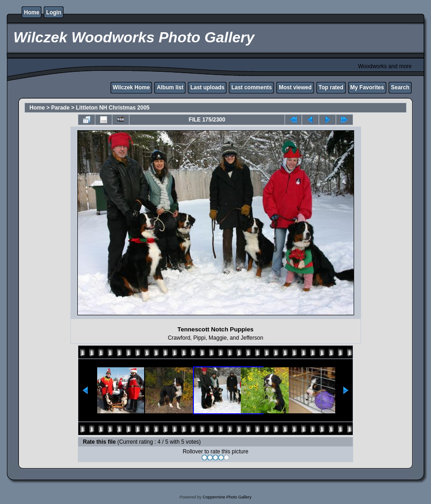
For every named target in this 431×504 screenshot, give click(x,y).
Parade (60, 108)
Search (400, 87)
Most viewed (295, 87)
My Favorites (367, 87)
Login (54, 12)
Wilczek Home (131, 87)
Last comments (251, 87)
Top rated (331, 87)
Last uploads (207, 87)
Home (32, 12)
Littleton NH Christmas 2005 (113, 108)
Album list (170, 87)
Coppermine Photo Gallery (227, 497)
